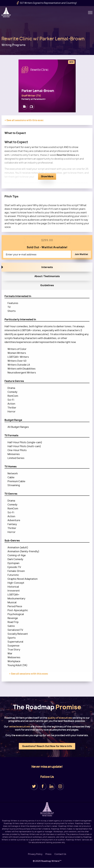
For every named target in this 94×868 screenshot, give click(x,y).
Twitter (34, 786)
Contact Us (60, 854)
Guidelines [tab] (47, 285)
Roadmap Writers (6, 12)
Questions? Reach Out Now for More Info (47, 746)
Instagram (60, 786)
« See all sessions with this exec (24, 120)
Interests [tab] (47, 267)
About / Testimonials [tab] (47, 276)
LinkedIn (51, 786)
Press (48, 854)
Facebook (43, 786)
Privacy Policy (35, 854)
